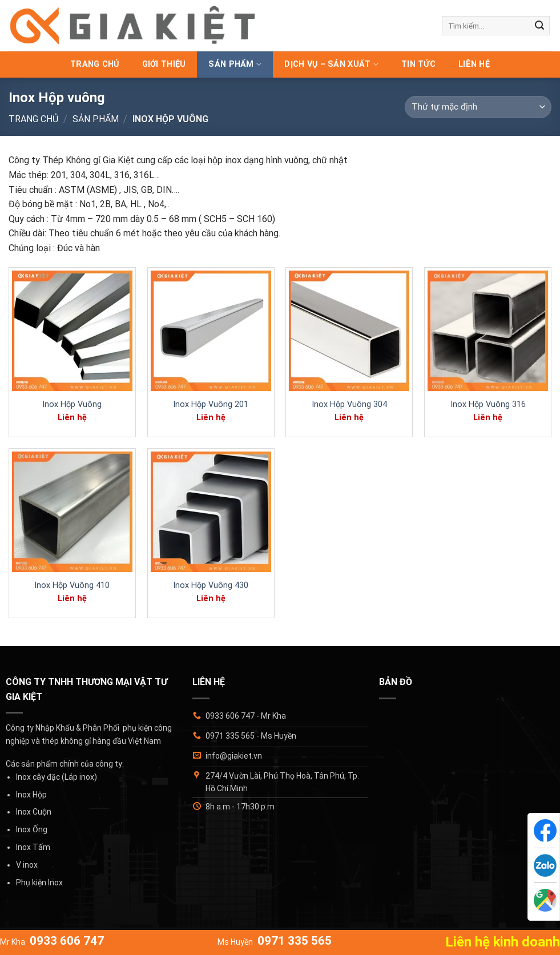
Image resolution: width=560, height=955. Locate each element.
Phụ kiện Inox (39, 883)
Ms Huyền (275, 942)
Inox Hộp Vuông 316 (488, 404)
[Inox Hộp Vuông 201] (211, 331)
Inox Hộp (31, 795)
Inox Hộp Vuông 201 (211, 404)
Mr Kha (52, 942)
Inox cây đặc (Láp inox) (57, 777)
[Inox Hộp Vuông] (72, 331)
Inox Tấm (33, 847)
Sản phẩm (235, 64)
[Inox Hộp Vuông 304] (349, 331)
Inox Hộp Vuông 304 (349, 404)
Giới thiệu (164, 64)
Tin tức (418, 64)
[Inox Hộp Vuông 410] (72, 512)
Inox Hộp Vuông (72, 404)
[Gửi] (539, 26)
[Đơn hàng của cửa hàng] (478, 107)
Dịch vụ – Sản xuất (331, 64)
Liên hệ (474, 64)
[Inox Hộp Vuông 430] (211, 512)
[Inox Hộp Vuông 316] (488, 331)
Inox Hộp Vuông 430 (211, 585)
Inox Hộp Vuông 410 (72, 585)
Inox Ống (32, 829)
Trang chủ (95, 64)
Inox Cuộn (34, 812)
